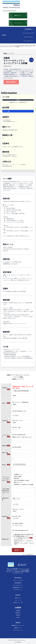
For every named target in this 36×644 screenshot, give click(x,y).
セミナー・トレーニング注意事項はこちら (13, 147)
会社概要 (18, 610)
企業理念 (18, 615)
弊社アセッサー (18, 482)
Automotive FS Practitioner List (10, 130)
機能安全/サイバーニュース (18, 625)
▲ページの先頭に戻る (28, 555)
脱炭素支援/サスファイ (18, 587)
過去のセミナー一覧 (18, 602)
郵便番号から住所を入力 (19, 465)
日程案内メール (18, 474)
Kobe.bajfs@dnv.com (7, 166)
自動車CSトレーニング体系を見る (18, 102)
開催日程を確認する (11, 82)
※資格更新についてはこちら (10, 264)
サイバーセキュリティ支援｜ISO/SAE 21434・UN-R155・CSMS (19, 46)
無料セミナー (18, 598)
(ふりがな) (16, 415)
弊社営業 (16, 478)
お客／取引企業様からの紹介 (21, 480)
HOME (4, 35)
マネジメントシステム (18, 581)
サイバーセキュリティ (29, 33)
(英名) (15, 404)
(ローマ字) (16, 518)
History (18, 617)
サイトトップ (3, 46)
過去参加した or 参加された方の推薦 (23, 484)
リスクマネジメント (29, 41)
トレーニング (18, 600)
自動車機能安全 (29, 29)
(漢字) (15, 422)
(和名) (15, 396)
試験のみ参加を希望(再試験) (21, 391)
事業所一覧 (18, 613)
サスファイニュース (18, 630)
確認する (18, 550)
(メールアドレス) (17, 525)
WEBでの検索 (17, 476)
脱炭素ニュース (18, 628)
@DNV (27, 640)
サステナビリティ (29, 37)
